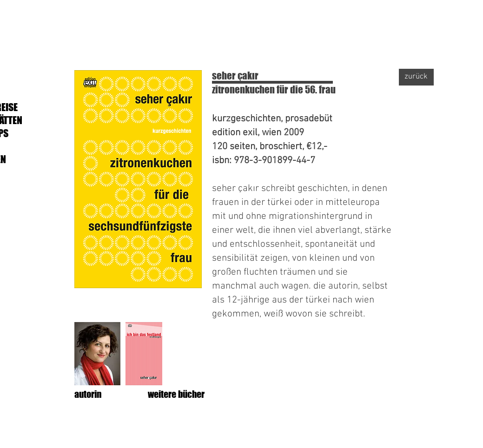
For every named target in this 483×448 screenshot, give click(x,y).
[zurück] (416, 77)
